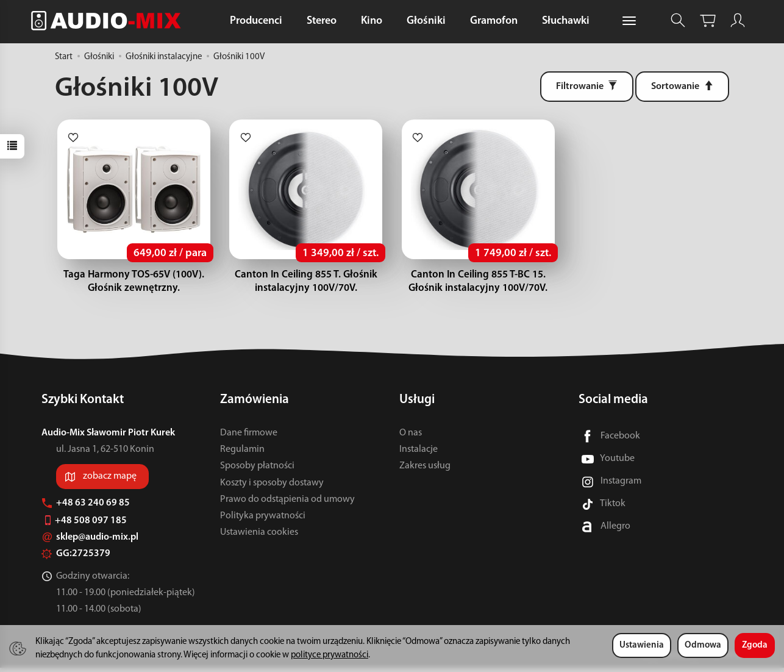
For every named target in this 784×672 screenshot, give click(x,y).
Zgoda (755, 645)
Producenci (256, 21)
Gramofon (494, 21)
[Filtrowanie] (587, 87)
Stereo (322, 21)
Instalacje (419, 454)
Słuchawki (566, 21)
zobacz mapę (110, 481)
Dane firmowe (249, 437)
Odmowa (703, 645)
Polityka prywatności (263, 520)
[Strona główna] (109, 20)
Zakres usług (425, 470)
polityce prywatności (330, 655)
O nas (411, 437)
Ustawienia (642, 645)
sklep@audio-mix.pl (90, 542)
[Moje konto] (738, 20)
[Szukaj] (678, 20)
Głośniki (426, 21)
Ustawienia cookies (259, 537)
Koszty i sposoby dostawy (272, 487)
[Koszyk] (708, 20)
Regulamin (242, 454)
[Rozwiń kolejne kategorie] (629, 21)
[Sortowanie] (682, 87)
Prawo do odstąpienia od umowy (287, 504)
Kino (372, 21)
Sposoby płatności (257, 470)
